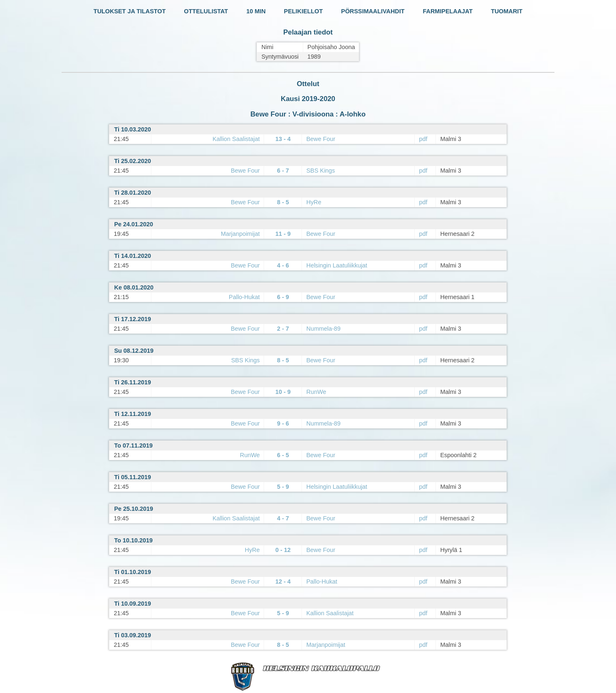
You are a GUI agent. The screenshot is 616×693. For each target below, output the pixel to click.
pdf (423, 139)
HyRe (314, 202)
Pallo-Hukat (244, 297)
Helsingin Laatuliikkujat (336, 265)
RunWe (316, 392)
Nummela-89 (323, 329)
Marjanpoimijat (240, 234)
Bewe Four (321, 139)
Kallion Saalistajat (236, 139)
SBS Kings (320, 171)
